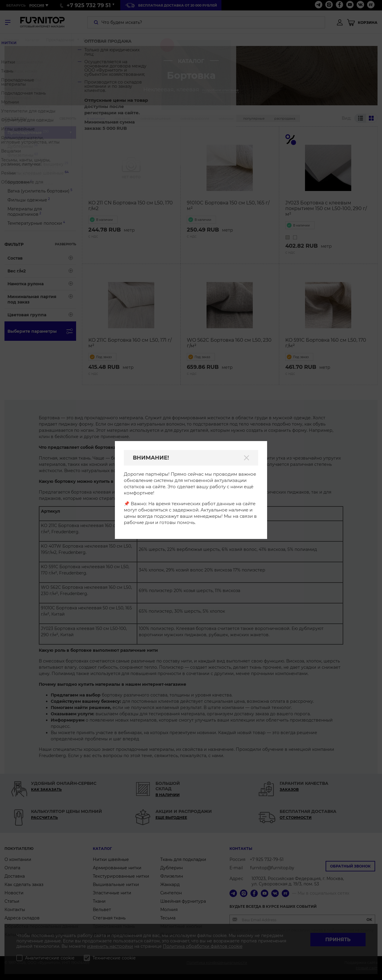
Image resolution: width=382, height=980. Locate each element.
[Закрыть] (247, 458)
